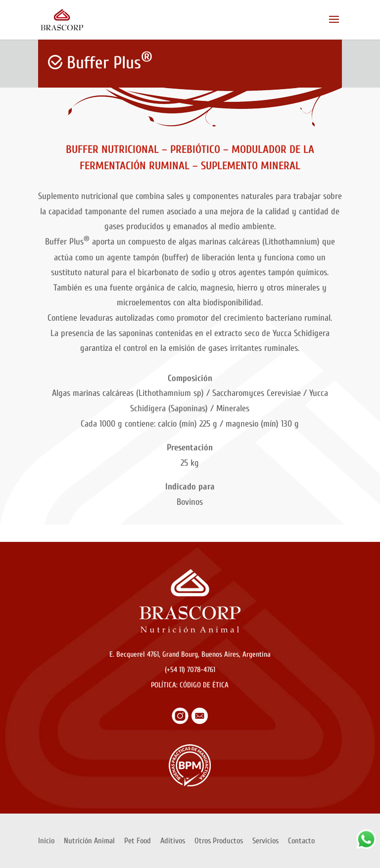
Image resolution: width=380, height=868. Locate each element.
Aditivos (173, 841)
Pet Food (138, 841)
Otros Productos (219, 841)
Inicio (46, 841)
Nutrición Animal (89, 841)
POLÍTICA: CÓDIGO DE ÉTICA (190, 685)
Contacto (301, 841)
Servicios (265, 841)
